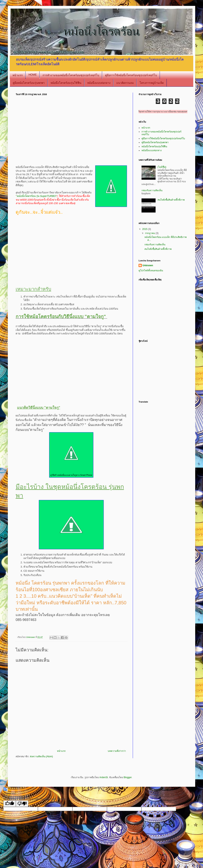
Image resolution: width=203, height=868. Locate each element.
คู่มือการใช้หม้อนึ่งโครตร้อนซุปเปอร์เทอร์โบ (131, 75)
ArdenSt (104, 777)
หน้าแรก (18, 75)
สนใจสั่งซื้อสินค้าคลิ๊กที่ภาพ (171, 200)
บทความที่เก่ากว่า (117, 751)
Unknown (148, 265)
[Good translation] (10, 804)
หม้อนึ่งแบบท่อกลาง (99, 83)
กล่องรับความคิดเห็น (152, 190)
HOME (33, 75)
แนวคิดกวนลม (125, 83)
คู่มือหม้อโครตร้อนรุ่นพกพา (29, 83)
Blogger (128, 777)
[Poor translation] (22, 804)
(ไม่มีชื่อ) (162, 167)
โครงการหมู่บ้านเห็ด (152, 83)
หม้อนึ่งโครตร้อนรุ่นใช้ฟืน (66, 83)
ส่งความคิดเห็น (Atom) (41, 756)
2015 (145, 229)
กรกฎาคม (150, 233)
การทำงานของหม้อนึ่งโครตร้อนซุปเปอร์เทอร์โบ (71, 75)
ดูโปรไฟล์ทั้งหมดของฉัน (151, 271)
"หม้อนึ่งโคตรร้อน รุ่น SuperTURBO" (36, 196)
